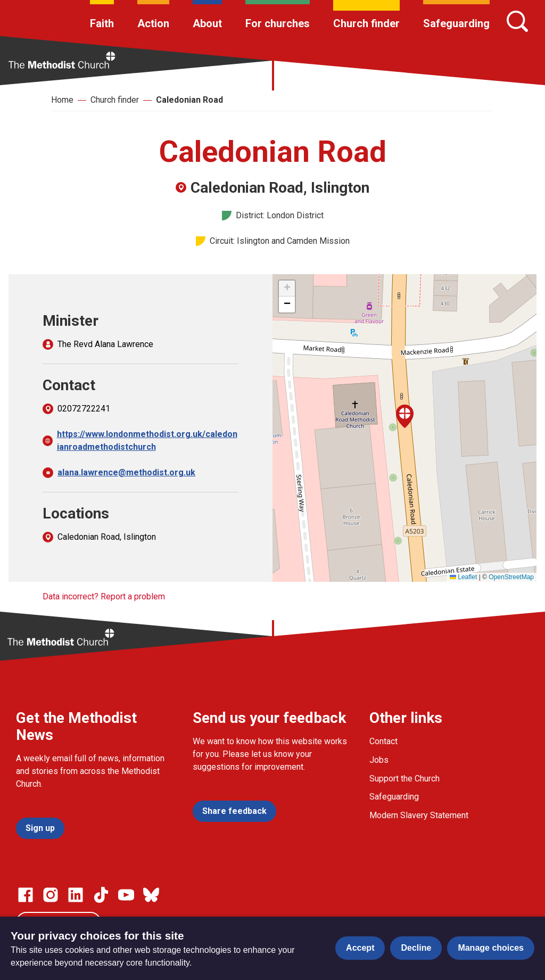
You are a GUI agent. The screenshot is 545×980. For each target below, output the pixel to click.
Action (153, 23)
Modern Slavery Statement (419, 815)
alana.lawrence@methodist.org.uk (126, 472)
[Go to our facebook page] (26, 895)
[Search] (517, 21)
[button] (405, 416)
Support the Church (404, 779)
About (207, 23)
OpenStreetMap (511, 577)
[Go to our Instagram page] (51, 895)
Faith (102, 23)
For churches (278, 23)
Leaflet (463, 577)
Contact (383, 741)
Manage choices (491, 948)
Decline (416, 948)
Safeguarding (456, 23)
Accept (360, 948)
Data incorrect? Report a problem (104, 596)
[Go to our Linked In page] (76, 895)
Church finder (366, 23)
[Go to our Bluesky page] (151, 895)
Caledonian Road (189, 100)
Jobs (379, 760)
